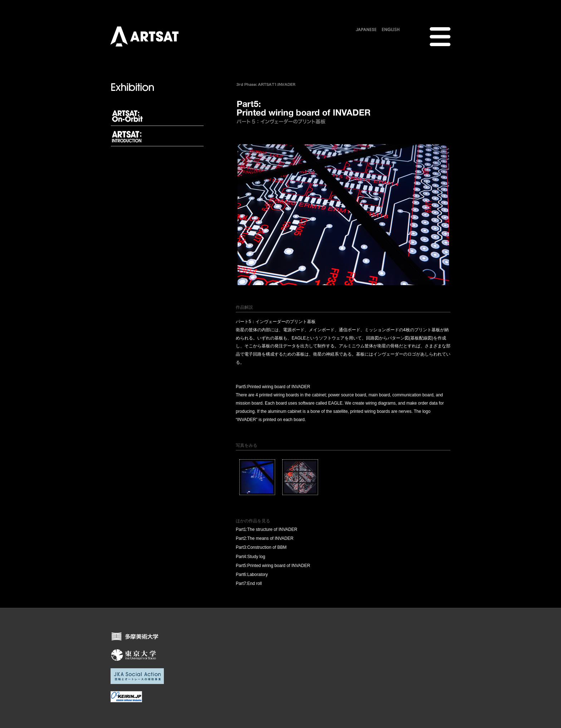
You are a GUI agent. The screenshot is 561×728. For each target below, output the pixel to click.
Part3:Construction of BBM (261, 547)
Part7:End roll (249, 583)
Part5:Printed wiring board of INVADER (273, 566)
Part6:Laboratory (252, 575)
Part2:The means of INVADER (265, 538)
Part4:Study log (250, 557)
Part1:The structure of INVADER (267, 529)
